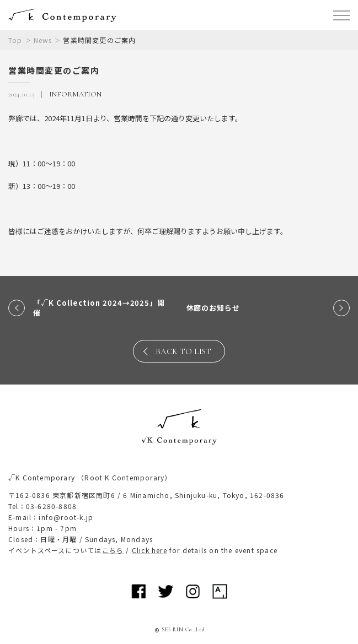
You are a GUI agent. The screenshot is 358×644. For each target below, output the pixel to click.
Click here (149, 550)
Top (15, 40)
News (43, 40)
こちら (113, 550)
